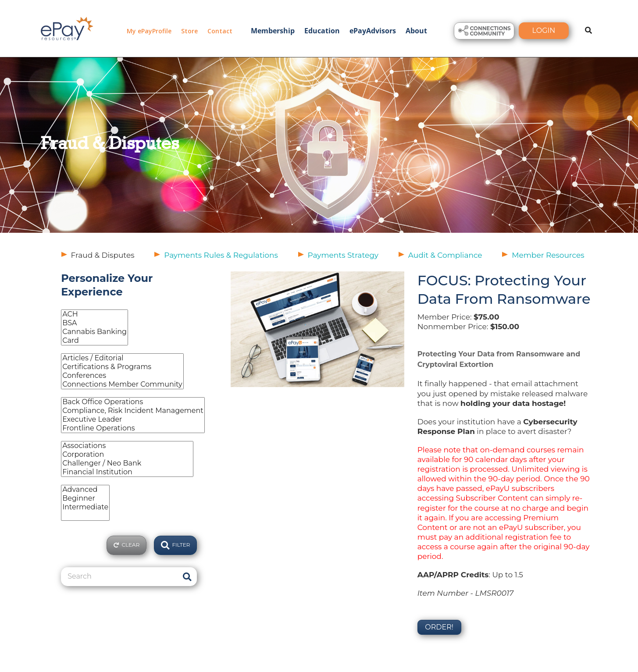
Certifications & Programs (122, 367)
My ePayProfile (149, 31)
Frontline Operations (133, 428)
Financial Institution (127, 472)
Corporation (127, 455)
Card (94, 341)
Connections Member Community (122, 384)
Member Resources (548, 255)
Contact (220, 31)
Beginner (85, 498)
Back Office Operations (133, 402)
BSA (94, 323)
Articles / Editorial (122, 358)
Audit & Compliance (445, 255)
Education (322, 31)
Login (544, 30)
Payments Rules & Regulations (221, 255)
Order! (439, 627)
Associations (127, 446)
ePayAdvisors (373, 31)
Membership (273, 31)
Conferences (122, 376)
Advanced (85, 490)
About (416, 31)
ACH (94, 314)
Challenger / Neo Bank (127, 463)
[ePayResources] (67, 28)
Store (189, 31)
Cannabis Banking (94, 332)
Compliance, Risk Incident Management (133, 411)
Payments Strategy (343, 255)
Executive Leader (133, 420)
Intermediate (85, 507)
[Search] (119, 576)
